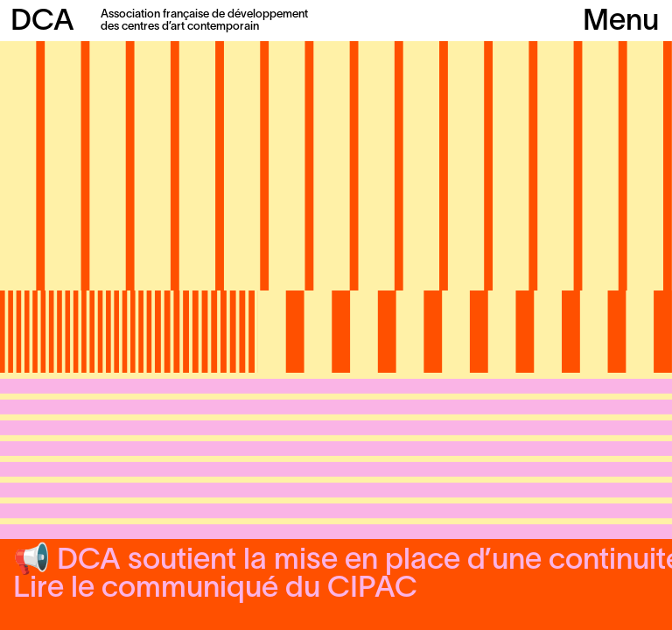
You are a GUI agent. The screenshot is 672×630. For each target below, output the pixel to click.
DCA (42, 22)
